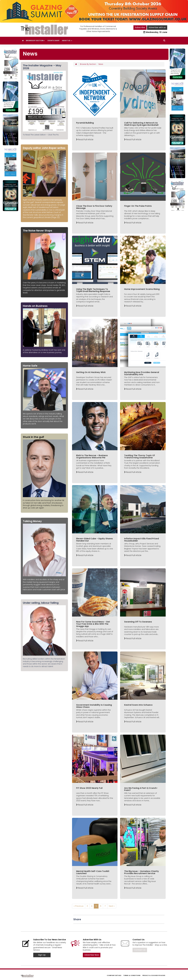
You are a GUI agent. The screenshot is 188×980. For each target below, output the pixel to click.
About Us (67, 41)
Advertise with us (157, 27)
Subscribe (140, 27)
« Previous (79, 906)
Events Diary (54, 41)
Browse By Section (36, 41)
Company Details (114, 975)
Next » (112, 906)
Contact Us (140, 950)
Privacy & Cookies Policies (154, 975)
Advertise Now (92, 955)
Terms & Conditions (132, 975)
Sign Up (42, 955)
